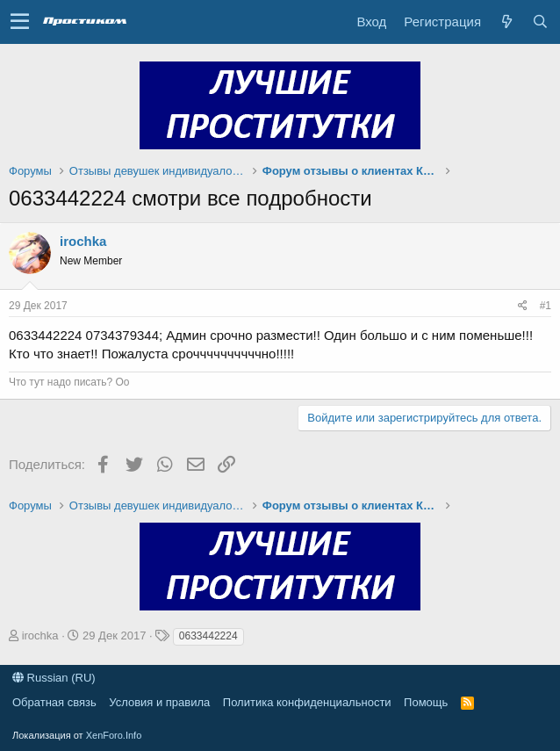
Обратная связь (54, 702)
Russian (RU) (54, 678)
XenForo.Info (114, 735)
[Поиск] (540, 22)
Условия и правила (159, 702)
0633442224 (208, 636)
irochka (83, 241)
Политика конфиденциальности (307, 702)
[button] (20, 22)
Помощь (426, 702)
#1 (546, 306)
